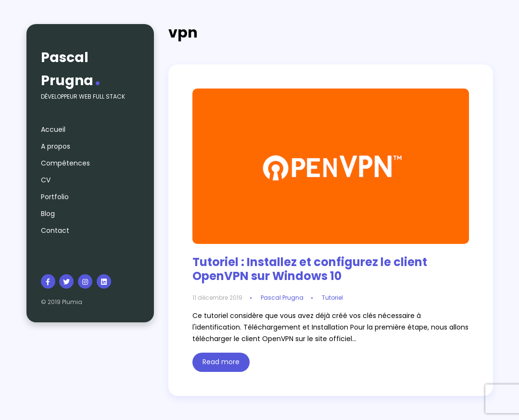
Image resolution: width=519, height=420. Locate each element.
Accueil (53, 129)
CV (46, 180)
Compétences (65, 163)
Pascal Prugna (67, 69)
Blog (48, 214)
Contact (55, 230)
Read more (221, 362)
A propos (56, 146)
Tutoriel (332, 298)
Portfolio (55, 197)
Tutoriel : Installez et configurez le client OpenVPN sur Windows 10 (310, 269)
